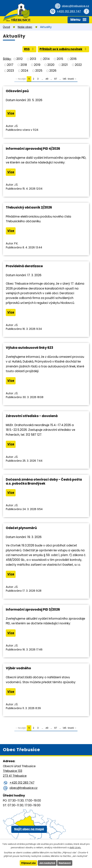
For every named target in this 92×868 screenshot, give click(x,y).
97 (56, 79)
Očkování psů (17, 91)
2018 (24, 65)
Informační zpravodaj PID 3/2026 (33, 610)
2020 (51, 65)
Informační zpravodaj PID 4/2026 (33, 149)
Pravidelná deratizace (24, 266)
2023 (10, 71)
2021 (65, 65)
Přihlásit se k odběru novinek (63, 49)
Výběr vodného (18, 669)
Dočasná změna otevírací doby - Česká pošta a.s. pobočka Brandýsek (44, 482)
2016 (73, 59)
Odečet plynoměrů (21, 528)
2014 (46, 59)
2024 (25, 71)
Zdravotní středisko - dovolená (32, 416)
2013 (33, 59)
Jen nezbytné (47, 863)
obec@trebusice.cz (75, 6)
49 (47, 79)
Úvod (6, 27)
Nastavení (65, 863)
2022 (78, 65)
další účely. (75, 848)
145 (65, 79)
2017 (10, 65)
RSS (29, 49)
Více (11, 113)
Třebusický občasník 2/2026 (29, 208)
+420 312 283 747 (68, 11)
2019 (37, 65)
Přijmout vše (28, 863)
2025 (39, 71)
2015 (60, 59)
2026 (53, 71)
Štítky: (7, 59)
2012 (19, 59)
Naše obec (25, 27)
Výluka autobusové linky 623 (29, 348)
